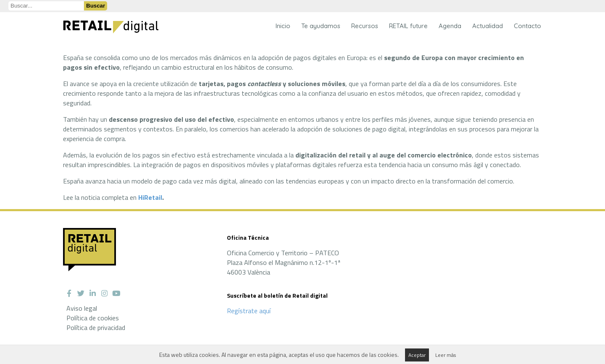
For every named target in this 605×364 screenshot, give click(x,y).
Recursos (365, 26)
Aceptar (417, 355)
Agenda (450, 26)
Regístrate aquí (249, 311)
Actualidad (488, 26)
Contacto (527, 26)
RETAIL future (408, 26)
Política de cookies (93, 318)
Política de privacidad (96, 327)
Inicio (283, 26)
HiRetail (150, 197)
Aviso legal (82, 308)
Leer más (446, 355)
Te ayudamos (321, 26)
